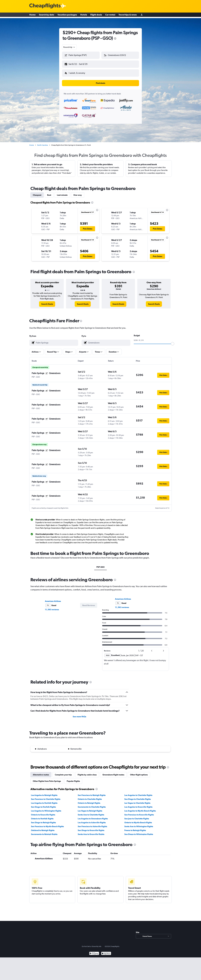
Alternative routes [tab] (41, 772)
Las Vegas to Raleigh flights (90, 809)
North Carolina (42, 143)
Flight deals (96, 15)
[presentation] (115, 38)
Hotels (84, 15)
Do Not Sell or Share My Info (92, 944)
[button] (80, 64)
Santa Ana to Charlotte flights (91, 812)
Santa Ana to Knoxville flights (91, 832)
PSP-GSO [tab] (100, 565)
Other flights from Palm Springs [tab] (47, 779)
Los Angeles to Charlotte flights (138, 793)
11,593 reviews (52, 607)
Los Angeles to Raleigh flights (44, 793)
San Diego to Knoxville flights (91, 828)
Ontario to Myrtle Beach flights (138, 820)
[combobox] (69, 47)
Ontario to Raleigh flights (89, 801)
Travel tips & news (128, 15)
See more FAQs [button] (79, 714)
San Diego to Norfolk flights (43, 805)
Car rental (110, 15)
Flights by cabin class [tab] (87, 772)
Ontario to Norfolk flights (42, 816)
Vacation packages (67, 15)
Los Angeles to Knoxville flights (138, 805)
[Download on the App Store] (106, 951)
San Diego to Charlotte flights (138, 797)
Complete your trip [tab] (63, 772)
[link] (47, 302)
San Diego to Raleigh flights (43, 820)
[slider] (173, 341)
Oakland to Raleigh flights (43, 828)
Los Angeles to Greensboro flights (93, 816)
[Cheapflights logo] (45, 6)
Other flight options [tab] (139, 772)
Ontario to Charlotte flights (90, 797)
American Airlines (53, 599)
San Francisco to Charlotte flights (46, 797)
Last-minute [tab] (62, 193)
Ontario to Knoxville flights (43, 812)
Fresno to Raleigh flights (135, 828)
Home (32, 15)
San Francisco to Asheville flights (92, 824)
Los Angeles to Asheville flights (92, 820)
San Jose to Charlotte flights (137, 816)
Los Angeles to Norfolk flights (44, 801)
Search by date (47, 15)
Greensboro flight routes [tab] (113, 772)
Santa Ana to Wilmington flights (139, 824)
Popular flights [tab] (73, 779)
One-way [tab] (78, 193)
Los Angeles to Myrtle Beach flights (140, 809)
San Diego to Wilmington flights (139, 832)
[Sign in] (142, 15)
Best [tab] (49, 193)
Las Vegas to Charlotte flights (137, 801)
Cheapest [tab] (37, 193)
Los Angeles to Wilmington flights (46, 809)
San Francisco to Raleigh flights (92, 793)
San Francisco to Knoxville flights (139, 812)
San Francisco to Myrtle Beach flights (47, 824)
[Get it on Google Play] (94, 951)
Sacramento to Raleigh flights (44, 832)
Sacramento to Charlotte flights (92, 805)
